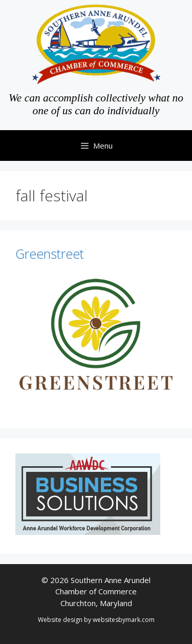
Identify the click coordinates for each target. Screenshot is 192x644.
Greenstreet (50, 254)
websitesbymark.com (124, 620)
